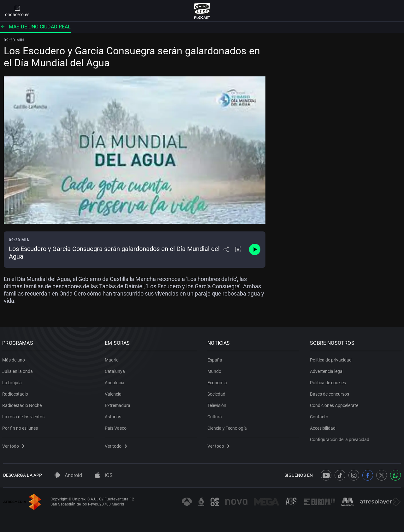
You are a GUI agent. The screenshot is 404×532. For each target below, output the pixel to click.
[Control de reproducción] (255, 249)
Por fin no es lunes (21, 427)
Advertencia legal (328, 370)
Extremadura (119, 404)
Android (68, 475)
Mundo (215, 370)
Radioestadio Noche (23, 404)
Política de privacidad (332, 359)
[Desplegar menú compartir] (226, 249)
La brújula (13, 381)
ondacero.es (17, 11)
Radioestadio (16, 393)
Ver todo (14, 445)
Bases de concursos (330, 393)
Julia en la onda (18, 370)
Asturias (114, 415)
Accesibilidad (324, 427)
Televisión (218, 404)
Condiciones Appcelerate (335, 404)
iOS (104, 475)
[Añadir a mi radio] (238, 249)
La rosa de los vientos (24, 415)
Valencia (114, 393)
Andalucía (116, 381)
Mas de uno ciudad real (35, 27)
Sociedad (217, 393)
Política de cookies (329, 381)
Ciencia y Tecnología (228, 427)
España (216, 359)
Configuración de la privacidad (341, 438)
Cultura (216, 415)
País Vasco (117, 427)
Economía (218, 381)
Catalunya (116, 370)
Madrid (113, 359)
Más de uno (15, 359)
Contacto (320, 415)
